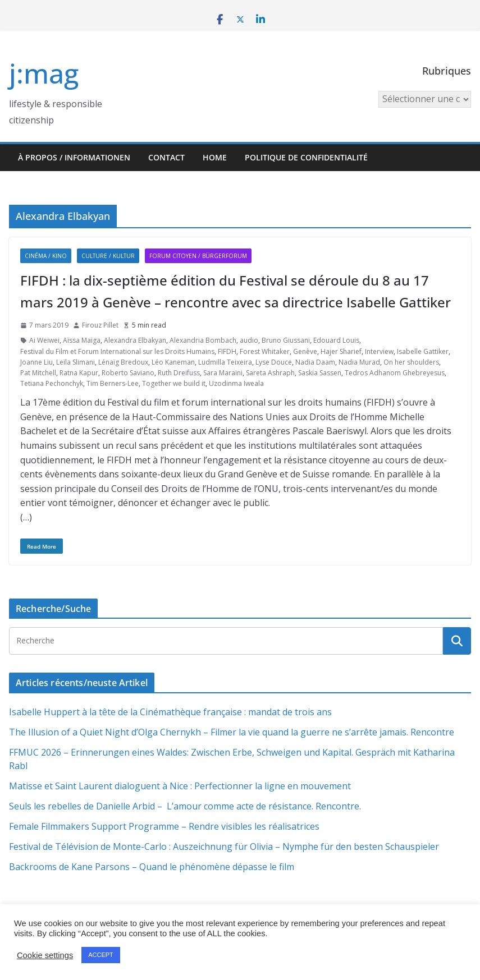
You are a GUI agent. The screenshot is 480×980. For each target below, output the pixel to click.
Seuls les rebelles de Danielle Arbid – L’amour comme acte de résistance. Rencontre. (185, 806)
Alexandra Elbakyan (135, 340)
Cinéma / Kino (46, 256)
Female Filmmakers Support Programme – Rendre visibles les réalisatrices (164, 826)
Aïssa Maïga (82, 340)
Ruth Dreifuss (179, 373)
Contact (166, 157)
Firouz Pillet (100, 325)
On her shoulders (411, 362)
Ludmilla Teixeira (225, 362)
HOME (215, 157)
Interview (379, 351)
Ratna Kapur (79, 373)
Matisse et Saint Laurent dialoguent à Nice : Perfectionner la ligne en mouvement (180, 786)
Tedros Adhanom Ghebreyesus (395, 373)
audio (249, 340)
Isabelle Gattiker (423, 351)
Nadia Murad (359, 362)
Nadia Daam (315, 362)
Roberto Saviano (128, 373)
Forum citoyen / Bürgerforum (198, 256)
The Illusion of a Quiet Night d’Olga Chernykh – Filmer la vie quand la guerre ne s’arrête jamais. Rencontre (232, 732)
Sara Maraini (223, 373)
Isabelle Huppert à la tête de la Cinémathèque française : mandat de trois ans (170, 712)
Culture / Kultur (108, 256)
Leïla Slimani (76, 362)
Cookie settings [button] (45, 955)
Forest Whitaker (265, 351)
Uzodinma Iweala (236, 383)
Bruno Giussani (286, 340)
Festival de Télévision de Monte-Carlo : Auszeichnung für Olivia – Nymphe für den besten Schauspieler (224, 846)
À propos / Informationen (74, 157)
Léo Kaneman (173, 362)
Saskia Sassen (320, 373)
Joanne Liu (36, 362)
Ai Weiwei (44, 340)
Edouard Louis (336, 340)
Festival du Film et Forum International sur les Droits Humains (117, 351)
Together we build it (174, 383)
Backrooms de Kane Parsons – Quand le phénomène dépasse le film (152, 867)
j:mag (44, 73)
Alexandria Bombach (203, 340)
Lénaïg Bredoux (123, 362)
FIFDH (227, 351)
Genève (305, 351)
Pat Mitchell (38, 373)
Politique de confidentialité (306, 157)
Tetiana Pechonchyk (52, 383)
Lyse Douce (274, 362)
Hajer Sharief (341, 351)
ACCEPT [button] (101, 955)
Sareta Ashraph (270, 373)
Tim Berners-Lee (113, 383)
